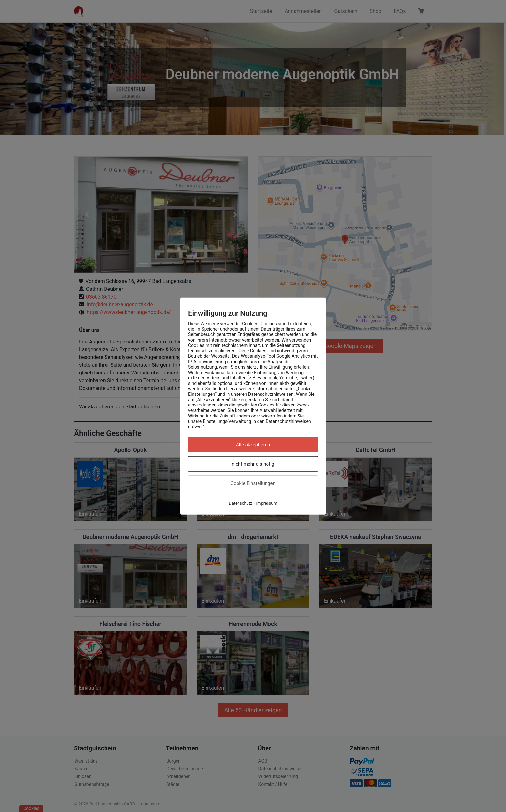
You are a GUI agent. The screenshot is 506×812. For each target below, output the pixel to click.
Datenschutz (240, 503)
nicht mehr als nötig (253, 464)
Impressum (266, 503)
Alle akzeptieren (253, 445)
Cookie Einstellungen (253, 483)
